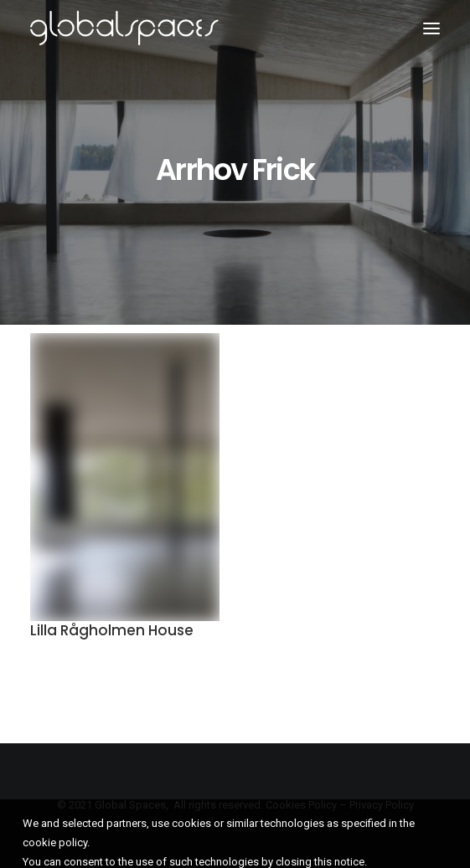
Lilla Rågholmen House (112, 632)
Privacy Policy (382, 805)
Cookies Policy (301, 805)
